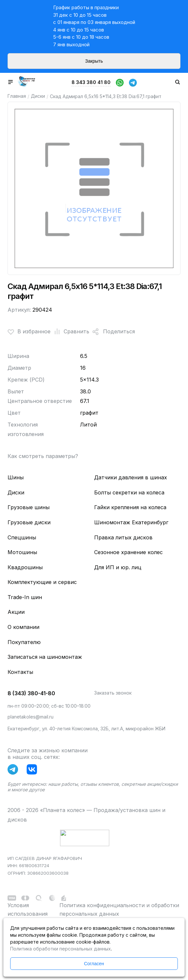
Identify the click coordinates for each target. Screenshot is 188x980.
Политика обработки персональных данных (61, 949)
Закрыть (94, 61)
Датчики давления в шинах (131, 477)
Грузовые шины (29, 507)
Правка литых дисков (123, 537)
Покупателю (24, 642)
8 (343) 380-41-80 (31, 693)
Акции (16, 612)
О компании (23, 627)
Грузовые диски (29, 522)
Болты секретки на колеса (129, 492)
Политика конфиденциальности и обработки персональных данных (119, 909)
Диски (38, 96)
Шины (16, 477)
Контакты (20, 672)
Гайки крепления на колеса (130, 507)
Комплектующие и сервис (42, 582)
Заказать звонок (113, 693)
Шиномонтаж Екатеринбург (131, 522)
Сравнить (70, 332)
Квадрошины (25, 567)
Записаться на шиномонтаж (45, 657)
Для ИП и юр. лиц (118, 567)
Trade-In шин (25, 597)
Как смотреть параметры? (43, 456)
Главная (17, 96)
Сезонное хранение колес (128, 552)
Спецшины (22, 537)
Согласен (94, 964)
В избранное (29, 332)
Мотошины (22, 552)
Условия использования (28, 909)
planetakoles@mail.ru (31, 717)
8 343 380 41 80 (91, 82)
